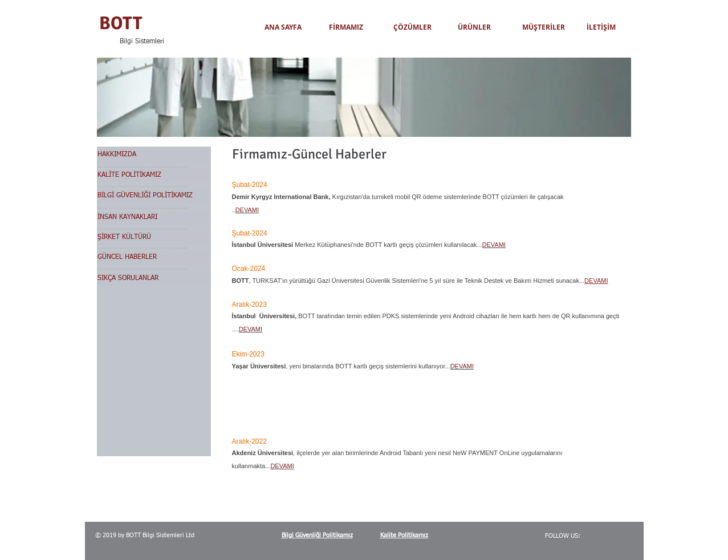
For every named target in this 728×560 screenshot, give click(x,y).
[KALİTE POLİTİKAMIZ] (154, 176)
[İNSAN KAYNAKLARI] (154, 218)
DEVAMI (596, 281)
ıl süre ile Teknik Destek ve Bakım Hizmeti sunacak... (511, 281)
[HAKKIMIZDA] (154, 155)
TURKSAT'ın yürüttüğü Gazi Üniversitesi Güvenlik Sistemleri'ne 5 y (345, 281)
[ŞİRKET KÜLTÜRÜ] (154, 238)
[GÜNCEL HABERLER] (154, 258)
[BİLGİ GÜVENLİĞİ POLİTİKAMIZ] (154, 196)
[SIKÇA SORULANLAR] (154, 279)
